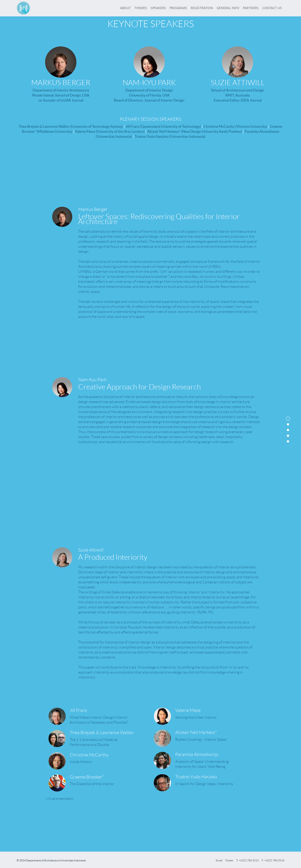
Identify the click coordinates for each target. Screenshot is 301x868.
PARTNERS (251, 8)
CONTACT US (272, 8)
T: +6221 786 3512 (248, 860)
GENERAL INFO (228, 8)
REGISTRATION (202, 8)
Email (219, 860)
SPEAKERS (158, 8)
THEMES (141, 8)
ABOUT (125, 8)
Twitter (229, 860)
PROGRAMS (178, 8)
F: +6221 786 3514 (273, 860)
